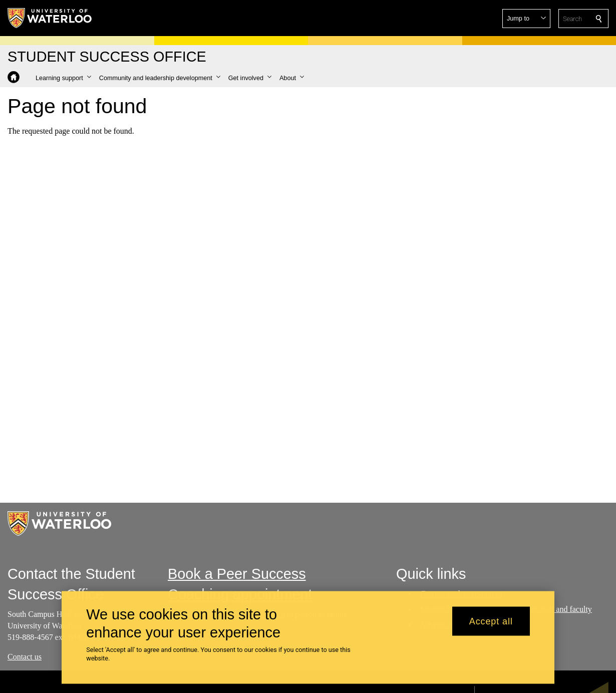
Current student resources (461, 594)
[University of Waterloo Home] (50, 18)
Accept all (491, 626)
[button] (526, 19)
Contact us (25, 656)
